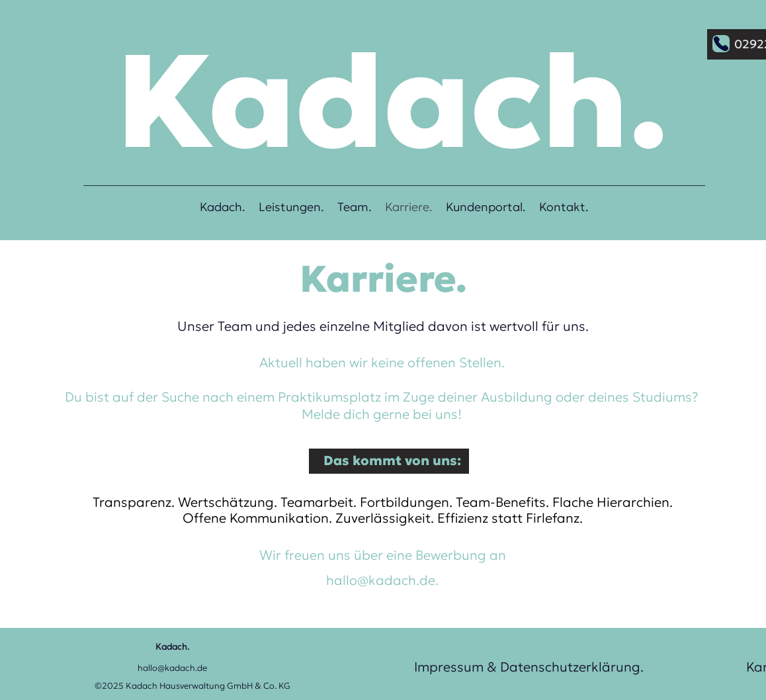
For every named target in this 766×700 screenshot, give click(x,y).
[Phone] (721, 44)
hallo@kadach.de (381, 580)
